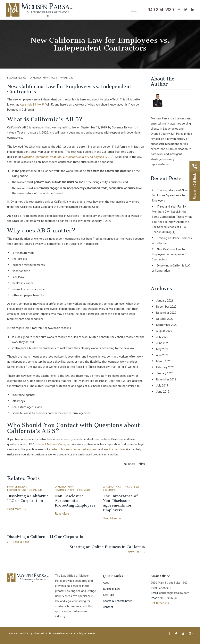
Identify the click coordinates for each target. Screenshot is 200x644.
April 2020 (162, 355)
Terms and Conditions (18, 634)
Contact (108, 607)
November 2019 (166, 380)
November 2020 (166, 313)
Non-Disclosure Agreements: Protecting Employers (75, 501)
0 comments (67, 78)
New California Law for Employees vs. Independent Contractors (169, 254)
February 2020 (165, 367)
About (107, 583)
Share (132, 464)
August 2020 (164, 331)
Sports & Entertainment (118, 601)
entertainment (88, 449)
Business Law (112, 589)
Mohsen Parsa (40, 78)
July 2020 (162, 337)
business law (69, 449)
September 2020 (167, 325)
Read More (16, 509)
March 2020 (164, 361)
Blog (54, 78)
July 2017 (162, 386)
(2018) (109, 157)
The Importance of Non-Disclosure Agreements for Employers (120, 503)
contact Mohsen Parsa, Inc (53, 444)
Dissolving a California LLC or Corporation (28, 498)
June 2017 (163, 392)
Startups (108, 595)
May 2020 (162, 349)
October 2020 (165, 319)
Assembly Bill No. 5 (32, 105)
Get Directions (160, 603)
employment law (114, 449)
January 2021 (165, 301)
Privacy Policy (40, 634)
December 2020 (166, 307)
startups (54, 449)
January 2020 (165, 373)
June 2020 (163, 343)
